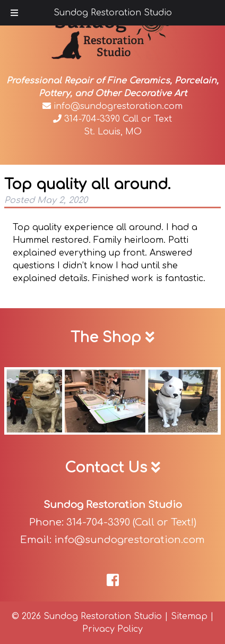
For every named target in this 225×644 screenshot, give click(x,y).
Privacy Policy (112, 629)
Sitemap (189, 616)
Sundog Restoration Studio (113, 13)
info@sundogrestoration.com (112, 106)
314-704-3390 (86, 119)
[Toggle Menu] (14, 13)
